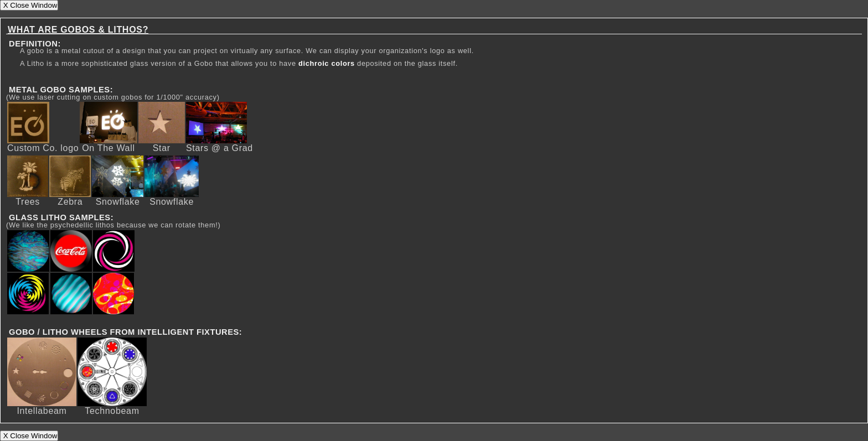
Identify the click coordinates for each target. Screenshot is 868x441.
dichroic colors (327, 63)
